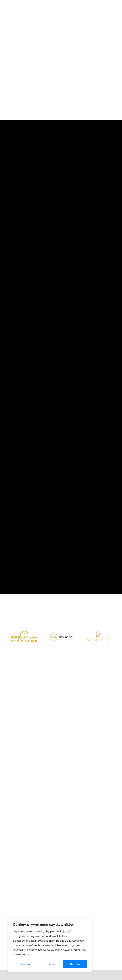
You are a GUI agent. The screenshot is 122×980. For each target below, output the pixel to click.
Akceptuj (75, 964)
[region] (50, 945)
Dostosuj (25, 964)
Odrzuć (50, 964)
